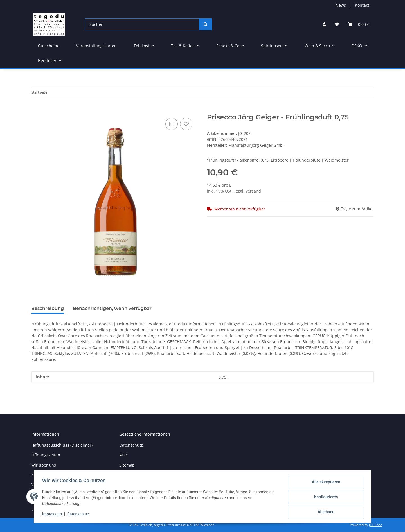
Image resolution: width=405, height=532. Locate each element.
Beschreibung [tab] (48, 308)
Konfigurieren (325, 497)
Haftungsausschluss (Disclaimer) (62, 445)
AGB (123, 455)
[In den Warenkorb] (36, 110)
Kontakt (362, 5)
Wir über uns (44, 465)
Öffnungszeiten (46, 455)
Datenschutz (79, 515)
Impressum (53, 515)
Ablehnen (325, 512)
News (341, 5)
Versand (253, 191)
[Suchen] (142, 24)
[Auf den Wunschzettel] (186, 124)
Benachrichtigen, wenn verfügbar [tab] (112, 308)
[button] (324, 24)
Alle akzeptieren (325, 483)
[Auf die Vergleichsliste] (172, 124)
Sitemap (127, 465)
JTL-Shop (376, 525)
